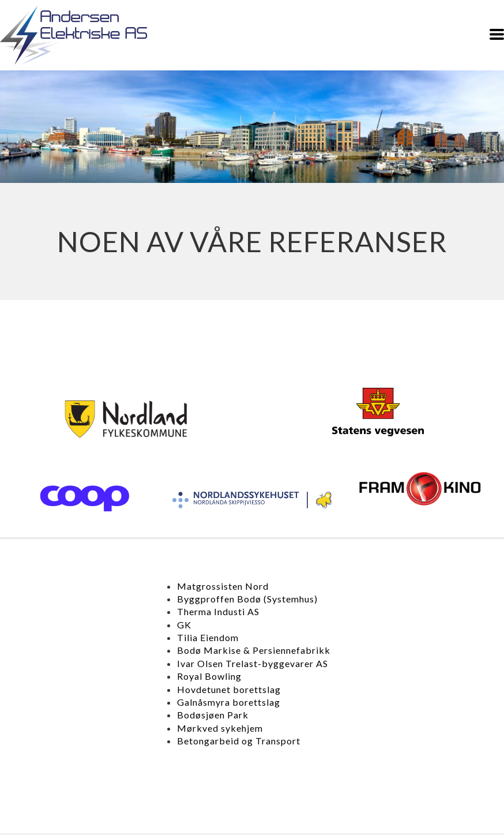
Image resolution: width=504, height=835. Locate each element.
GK (184, 625)
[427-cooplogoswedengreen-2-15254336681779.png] (84, 498)
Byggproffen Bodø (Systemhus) (247, 599)
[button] (497, 34)
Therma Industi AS (218, 611)
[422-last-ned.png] (126, 419)
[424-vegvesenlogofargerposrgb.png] (378, 412)
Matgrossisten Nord (223, 586)
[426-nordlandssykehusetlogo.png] (252, 500)
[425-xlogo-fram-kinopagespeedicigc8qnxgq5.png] (420, 488)
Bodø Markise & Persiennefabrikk (254, 650)
